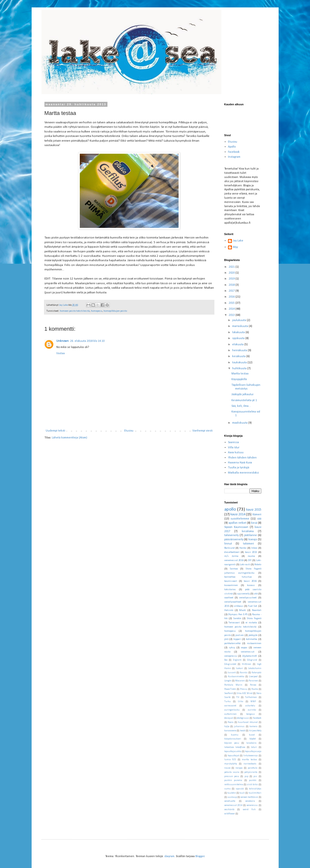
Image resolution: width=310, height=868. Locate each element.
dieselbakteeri (232, 552)
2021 (232, 267)
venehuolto (230, 801)
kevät (243, 731)
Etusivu (129, 431)
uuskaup (232, 797)
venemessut (248, 652)
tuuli (242, 793)
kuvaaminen (231, 585)
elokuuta (238, 345)
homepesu (97, 311)
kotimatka (252, 639)
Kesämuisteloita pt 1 (244, 400)
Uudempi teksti (55, 431)
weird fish (249, 810)
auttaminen (230, 714)
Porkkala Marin (233, 685)
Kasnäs (244, 673)
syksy (232, 648)
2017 (232, 291)
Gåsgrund (252, 660)
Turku (227, 702)
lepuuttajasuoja (253, 751)
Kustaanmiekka (236, 677)
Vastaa (61, 353)
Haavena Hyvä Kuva (240, 463)
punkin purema (233, 780)
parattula (253, 768)
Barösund (229, 548)
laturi (254, 747)
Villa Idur (234, 448)
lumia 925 (230, 760)
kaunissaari (231, 581)
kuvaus (251, 585)
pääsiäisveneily (234, 540)
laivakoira (251, 743)
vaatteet (229, 598)
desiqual (229, 718)
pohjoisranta (251, 772)
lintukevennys (251, 756)
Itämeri (257, 515)
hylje (227, 727)
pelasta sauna (232, 772)
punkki (253, 780)
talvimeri (248, 544)
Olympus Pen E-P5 (238, 615)
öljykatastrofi (250, 656)
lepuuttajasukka (233, 751)
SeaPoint (229, 693)
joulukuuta (239, 320)
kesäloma (248, 531)
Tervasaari (234, 623)
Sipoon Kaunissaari (236, 527)
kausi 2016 (250, 581)
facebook (257, 718)
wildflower (230, 814)
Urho (240, 702)
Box (226, 660)
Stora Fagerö (254, 618)
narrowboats (250, 764)
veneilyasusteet (248, 598)
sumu (227, 789)
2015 (232, 303)
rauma (251, 556)
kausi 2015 (254, 510)
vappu (244, 648)
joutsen (240, 635)
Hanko (243, 548)
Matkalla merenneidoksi (243, 473)
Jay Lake (238, 241)
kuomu (235, 735)
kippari (237, 639)
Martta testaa (240, 374)
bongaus (251, 714)
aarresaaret (230, 706)
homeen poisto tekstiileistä (75, 311)
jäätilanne (250, 535)
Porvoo (253, 685)
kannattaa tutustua (238, 577)
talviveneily (231, 535)
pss (255, 776)
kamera (253, 727)
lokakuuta (239, 332)
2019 (232, 279)
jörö (226, 639)
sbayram (169, 856)
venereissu (252, 805)
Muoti (243, 610)
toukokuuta (240, 363)
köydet (253, 739)
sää (259, 519)
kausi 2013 (251, 552)
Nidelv (258, 565)
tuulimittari (255, 793)
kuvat (252, 735)
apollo (230, 510)
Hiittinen (247, 664)
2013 (232, 315)
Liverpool (253, 677)
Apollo (232, 147)
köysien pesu (232, 743)
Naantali (257, 610)
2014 (232, 309)
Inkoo (254, 548)
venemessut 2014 (233, 805)
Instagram (234, 157)
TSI (238, 697)
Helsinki (229, 610)
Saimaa (234, 569)
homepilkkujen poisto (115, 311)
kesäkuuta (239, 356)
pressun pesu (232, 776)
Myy (235, 247)
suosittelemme (240, 519)
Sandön (237, 618)
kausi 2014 (238, 514)
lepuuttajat (233, 756)
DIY (250, 560)
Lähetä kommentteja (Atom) (70, 438)
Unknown (62, 341)
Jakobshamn (255, 668)
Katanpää (257, 673)
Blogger (200, 856)
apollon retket (237, 523)
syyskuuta (239, 338)
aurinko (252, 710)
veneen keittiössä (249, 797)
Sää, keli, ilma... (241, 406)
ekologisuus (243, 718)
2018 (232, 285)
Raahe (255, 689)
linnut (228, 544)
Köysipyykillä (239, 379)
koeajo (253, 540)
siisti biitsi (252, 785)
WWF (253, 702)
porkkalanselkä (232, 643)
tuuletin (232, 793)
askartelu (250, 706)
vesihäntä (229, 810)
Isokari (239, 668)
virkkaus (239, 606)
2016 (232, 297)
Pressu (244, 689)
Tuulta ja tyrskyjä (239, 468)
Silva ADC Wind (245, 693)
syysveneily (243, 594)
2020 (232, 273)
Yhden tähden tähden (242, 458)
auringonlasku (232, 710)
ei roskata (251, 623)
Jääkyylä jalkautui (242, 394)
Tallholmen (251, 697)
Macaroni (240, 681)
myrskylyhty (231, 764)
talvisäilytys (255, 789)
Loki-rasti (245, 565)
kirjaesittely (255, 731)
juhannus (239, 727)
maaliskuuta (240, 423)
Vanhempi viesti (203, 431)
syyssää (240, 789)
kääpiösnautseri (233, 739)
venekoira (250, 801)
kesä (254, 523)
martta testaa (249, 760)
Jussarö (232, 673)
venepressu (231, 656)
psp (246, 776)
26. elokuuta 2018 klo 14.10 (87, 341)
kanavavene (230, 731)
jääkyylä (253, 635)
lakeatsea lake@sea (235, 747)
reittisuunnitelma (234, 785)
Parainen (253, 681)
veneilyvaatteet (233, 602)
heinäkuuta (240, 350)
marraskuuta (240, 326)
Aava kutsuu (236, 453)
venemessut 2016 (234, 560)
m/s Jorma (231, 556)
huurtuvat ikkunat (248, 722)
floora (231, 722)
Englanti (237, 660)
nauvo (227, 768)
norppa (239, 768)
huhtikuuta (240, 369)
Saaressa (233, 442)
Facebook (234, 152)
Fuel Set (253, 606)
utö (256, 594)
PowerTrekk (230, 689)
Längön (228, 681)
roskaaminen (254, 643)
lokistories (230, 590)
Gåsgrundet (230, 664)
